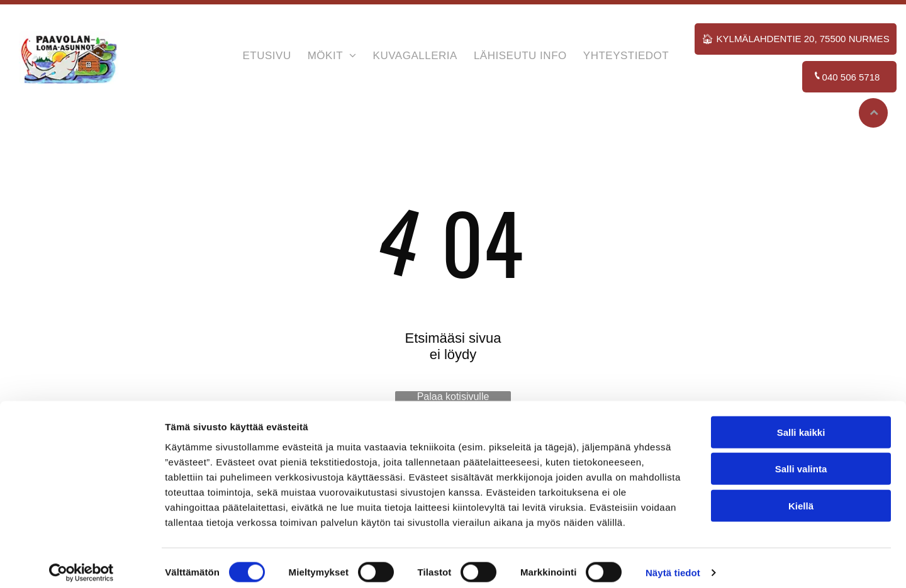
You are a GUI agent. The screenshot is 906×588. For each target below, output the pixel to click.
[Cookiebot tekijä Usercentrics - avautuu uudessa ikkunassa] (81, 563)
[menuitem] (266, 58)
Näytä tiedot (673, 563)
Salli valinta (801, 459)
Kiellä (801, 496)
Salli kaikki (801, 422)
